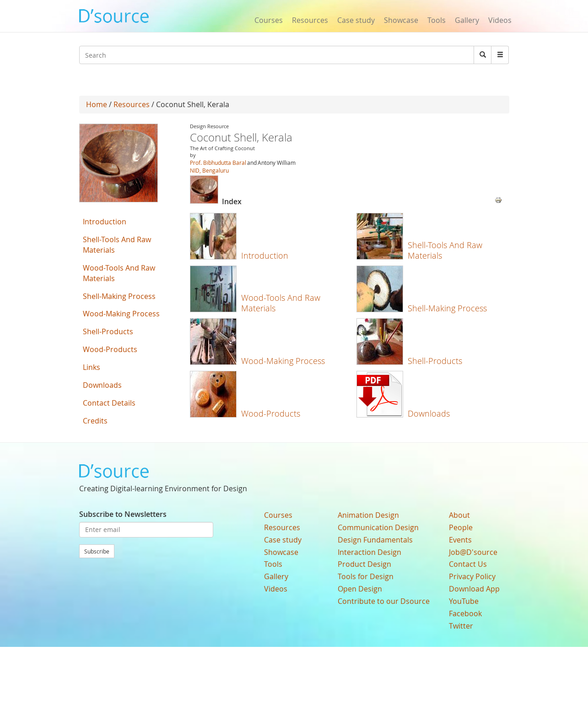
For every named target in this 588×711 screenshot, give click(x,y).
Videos (500, 20)
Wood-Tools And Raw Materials (281, 303)
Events (460, 540)
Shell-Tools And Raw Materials (445, 250)
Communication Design (378, 527)
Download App (474, 589)
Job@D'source (473, 552)
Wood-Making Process (283, 361)
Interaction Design (370, 552)
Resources (310, 20)
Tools (437, 20)
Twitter (461, 626)
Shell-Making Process (447, 308)
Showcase (401, 20)
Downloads (429, 413)
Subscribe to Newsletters (123, 514)
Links (92, 367)
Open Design (360, 589)
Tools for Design (366, 576)
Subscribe (97, 551)
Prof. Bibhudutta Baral (218, 163)
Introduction (265, 255)
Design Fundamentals (375, 540)
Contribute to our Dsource (384, 601)
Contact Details (109, 403)
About (459, 515)
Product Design (364, 564)
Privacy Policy (472, 576)
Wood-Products (271, 413)
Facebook (465, 613)
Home (97, 104)
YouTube (464, 601)
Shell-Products (435, 361)
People (461, 527)
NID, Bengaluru (209, 170)
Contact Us (468, 564)
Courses (269, 20)
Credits (95, 421)
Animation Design (368, 515)
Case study (356, 20)
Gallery (467, 20)
